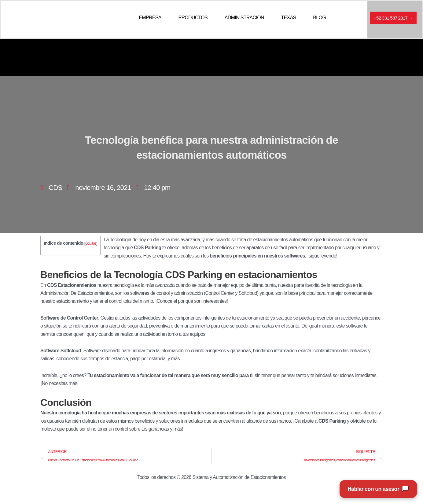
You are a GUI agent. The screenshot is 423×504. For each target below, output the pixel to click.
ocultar (91, 243)
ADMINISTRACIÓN (244, 18)
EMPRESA (150, 18)
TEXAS (289, 18)
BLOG (319, 18)
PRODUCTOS (193, 18)
